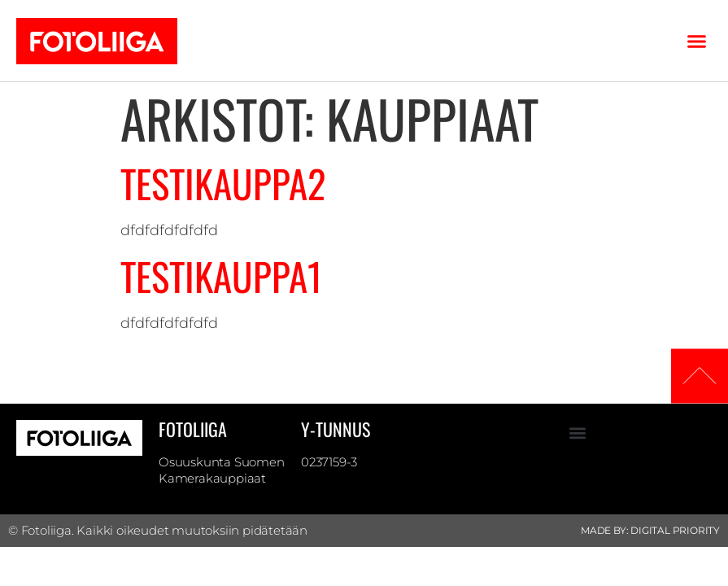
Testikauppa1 (221, 276)
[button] (697, 41)
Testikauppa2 (223, 183)
